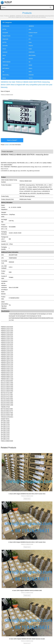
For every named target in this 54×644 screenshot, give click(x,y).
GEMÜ (30, 65)
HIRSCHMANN (6, 62)
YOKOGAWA (6, 26)
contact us (7, 145)
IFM (3, 59)
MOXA (4, 78)
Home (2, 16)
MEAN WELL (6, 75)
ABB (30, 29)
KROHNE (31, 75)
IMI (3, 72)
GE (30, 62)
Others (30, 68)
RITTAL (4, 29)
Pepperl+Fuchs (6, 36)
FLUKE (31, 36)
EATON (4, 42)
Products (7, 16)
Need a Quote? (12, 140)
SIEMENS (12, 16)
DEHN (4, 55)
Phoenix (31, 46)
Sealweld (5, 52)
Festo (30, 42)
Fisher (30, 49)
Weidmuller (5, 39)
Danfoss (31, 59)
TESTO (31, 78)
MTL (30, 39)
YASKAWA (5, 65)
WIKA (30, 72)
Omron (4, 49)
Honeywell (5, 33)
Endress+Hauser (33, 33)
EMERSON (32, 52)
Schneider (5, 46)
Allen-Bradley (32, 55)
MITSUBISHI (6, 68)
